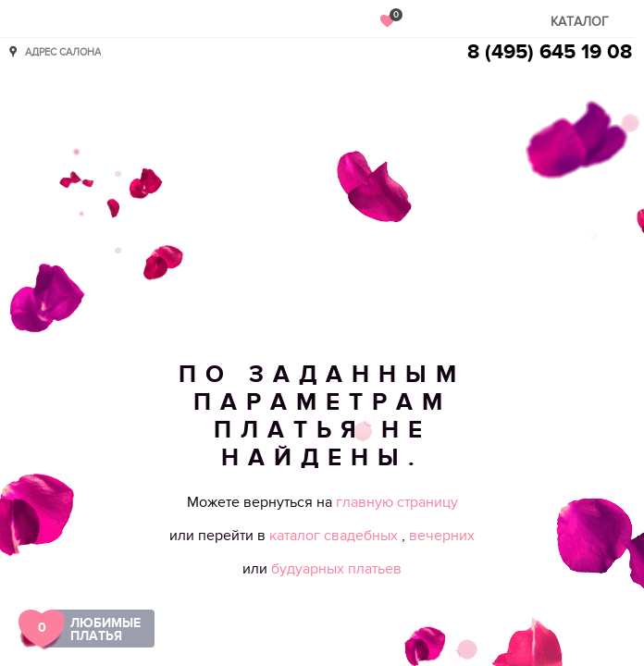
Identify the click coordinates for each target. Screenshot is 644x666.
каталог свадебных (335, 536)
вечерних (442, 536)
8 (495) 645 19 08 (550, 52)
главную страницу (397, 502)
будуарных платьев (336, 569)
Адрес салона (63, 51)
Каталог (580, 22)
